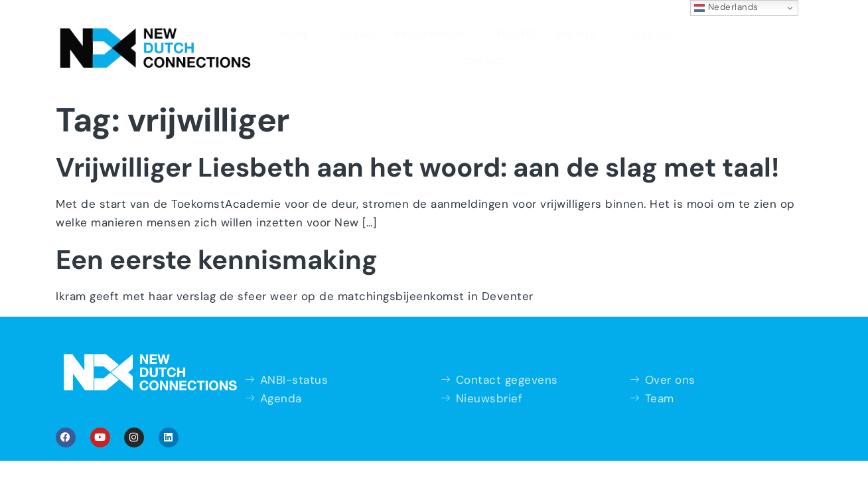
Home (244, 32)
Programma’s (376, 32)
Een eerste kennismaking (217, 232)
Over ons (591, 32)
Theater (454, 34)
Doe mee (517, 32)
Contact (661, 34)
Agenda (300, 34)
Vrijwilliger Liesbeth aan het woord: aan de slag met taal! (417, 139)
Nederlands (726, 7)
